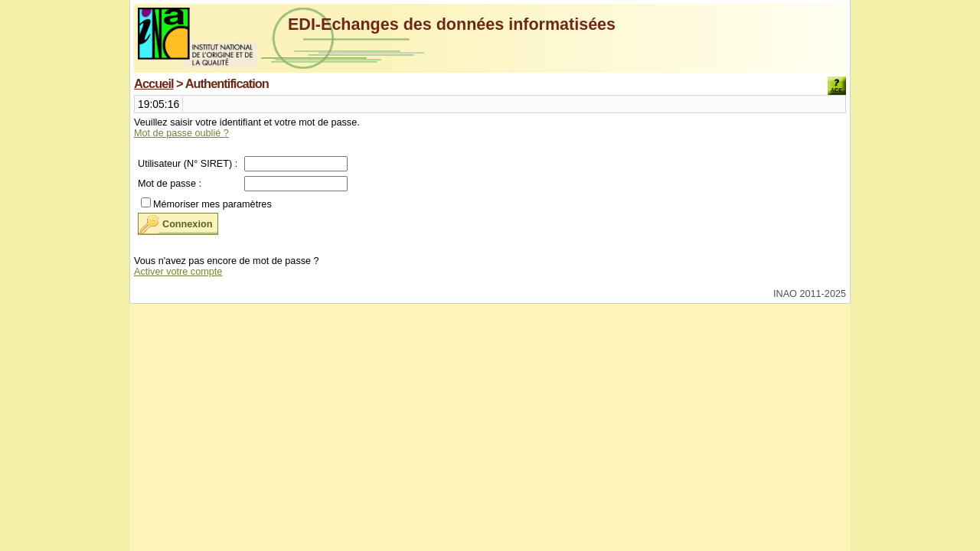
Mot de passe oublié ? (181, 133)
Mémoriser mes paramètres (212, 204)
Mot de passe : (170, 184)
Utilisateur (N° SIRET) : (188, 164)
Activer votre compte (178, 272)
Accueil (154, 83)
